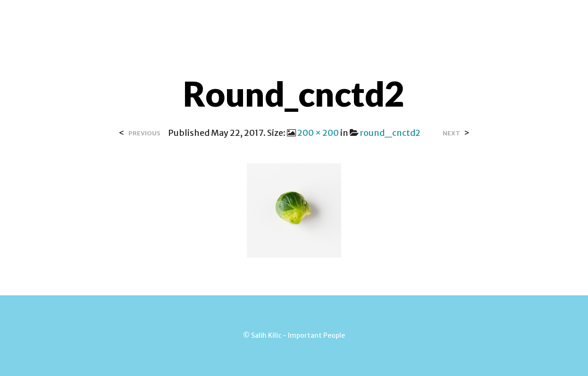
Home (175, 18)
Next (451, 133)
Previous (144, 133)
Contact (275, 18)
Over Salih (221, 18)
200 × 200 (318, 133)
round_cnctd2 (390, 133)
